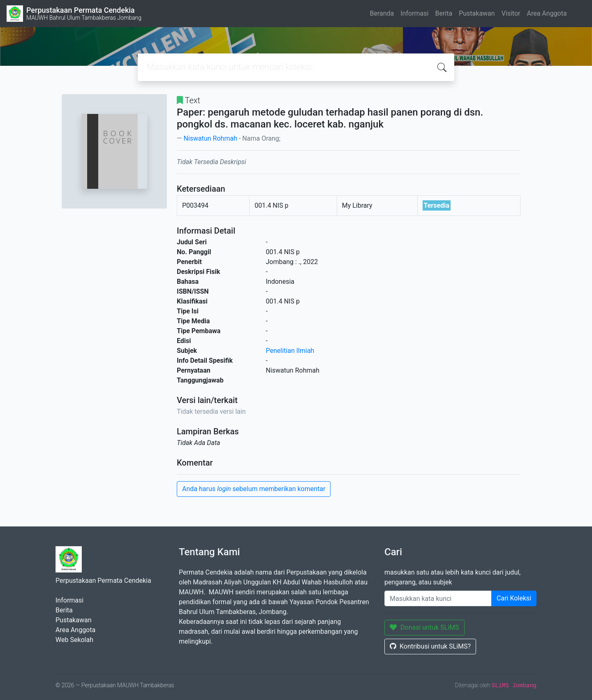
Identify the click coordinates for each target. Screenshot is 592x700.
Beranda (382, 13)
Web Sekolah (74, 640)
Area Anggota (547, 13)
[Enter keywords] (438, 598)
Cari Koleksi (514, 598)
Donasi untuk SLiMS (424, 627)
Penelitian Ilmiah (290, 351)
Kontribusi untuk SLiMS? (430, 646)
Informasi (414, 13)
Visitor (511, 13)
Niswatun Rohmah (210, 138)
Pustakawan (477, 13)
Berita (444, 13)
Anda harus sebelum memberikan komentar (254, 489)
